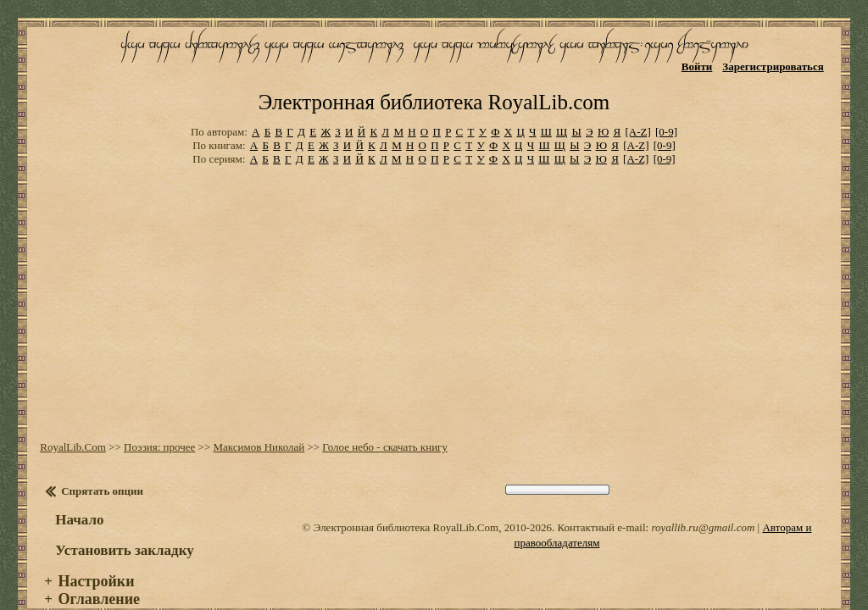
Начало (78, 496)
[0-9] (666, 110)
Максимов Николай (257, 423)
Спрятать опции (100, 467)
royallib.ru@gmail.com (703, 504)
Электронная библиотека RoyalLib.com (434, 81)
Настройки (94, 557)
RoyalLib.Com (71, 423)
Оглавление (97, 575)
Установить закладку (123, 527)
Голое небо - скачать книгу (383, 423)
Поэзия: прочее (158, 423)
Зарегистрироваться (775, 66)
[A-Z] (637, 110)
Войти (699, 66)
